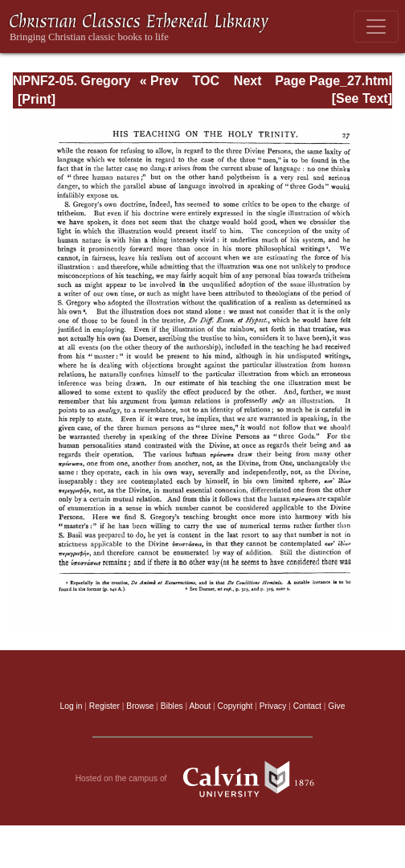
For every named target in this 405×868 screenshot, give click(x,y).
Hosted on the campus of (203, 779)
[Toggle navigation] (376, 27)
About (200, 706)
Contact (307, 706)
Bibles (172, 706)
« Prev (159, 81)
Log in (72, 706)
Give (336, 706)
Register (104, 706)
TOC (206, 81)
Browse (140, 706)
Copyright (235, 706)
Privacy (273, 706)
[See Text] (362, 98)
